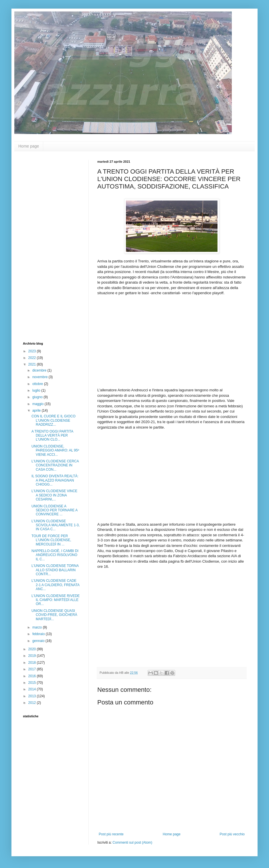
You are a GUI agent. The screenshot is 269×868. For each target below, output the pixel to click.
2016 (33, 676)
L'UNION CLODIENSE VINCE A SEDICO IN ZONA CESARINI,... (54, 495)
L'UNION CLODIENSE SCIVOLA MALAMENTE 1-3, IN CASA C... (56, 525)
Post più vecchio (232, 834)
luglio (37, 390)
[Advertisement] (46, 246)
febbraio (39, 634)
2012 (33, 703)
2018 (33, 663)
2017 (33, 669)
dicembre (40, 370)
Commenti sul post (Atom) (132, 843)
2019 (33, 656)
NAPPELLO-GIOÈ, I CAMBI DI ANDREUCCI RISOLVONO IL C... (55, 555)
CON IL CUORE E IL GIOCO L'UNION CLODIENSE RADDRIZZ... (54, 420)
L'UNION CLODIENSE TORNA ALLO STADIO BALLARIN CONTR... (55, 570)
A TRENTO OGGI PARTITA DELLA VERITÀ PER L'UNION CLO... (52, 436)
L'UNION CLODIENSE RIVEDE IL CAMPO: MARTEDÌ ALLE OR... (56, 600)
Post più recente (111, 834)
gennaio (39, 641)
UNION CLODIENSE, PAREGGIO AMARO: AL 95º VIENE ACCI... (55, 450)
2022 (33, 358)
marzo (38, 627)
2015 (33, 683)
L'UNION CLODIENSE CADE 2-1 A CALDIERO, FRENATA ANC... (55, 585)
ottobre (38, 384)
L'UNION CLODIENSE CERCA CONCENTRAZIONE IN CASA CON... (55, 465)
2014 (33, 689)
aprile (37, 411)
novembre (40, 377)
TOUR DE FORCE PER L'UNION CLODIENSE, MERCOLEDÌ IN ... (51, 540)
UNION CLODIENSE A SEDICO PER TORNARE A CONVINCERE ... (55, 510)
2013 (33, 696)
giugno (38, 397)
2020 (33, 649)
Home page (29, 146)
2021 (33, 364)
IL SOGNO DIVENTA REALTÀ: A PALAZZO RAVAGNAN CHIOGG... (55, 480)
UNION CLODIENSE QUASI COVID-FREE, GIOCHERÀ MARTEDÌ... (54, 615)
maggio (38, 404)
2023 (33, 351)
